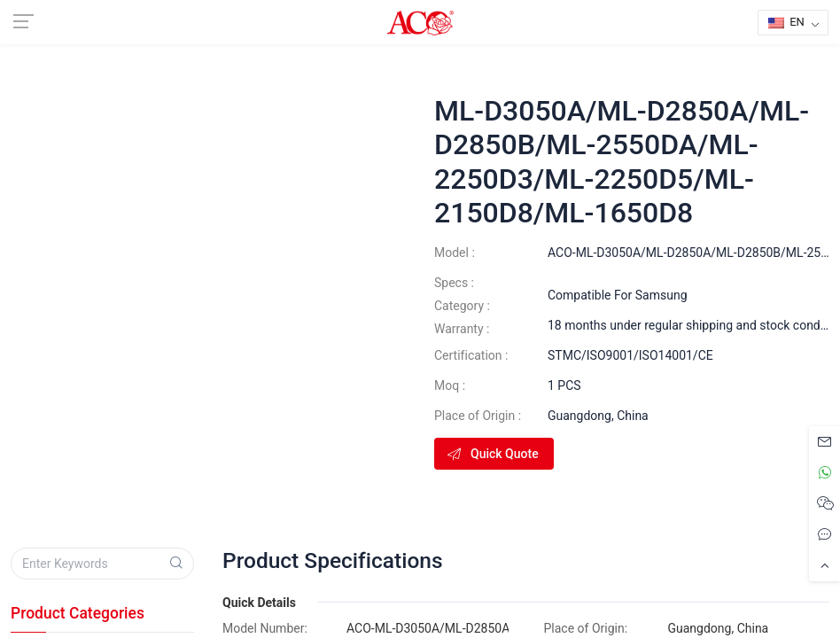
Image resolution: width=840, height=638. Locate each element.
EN (786, 22)
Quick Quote (492, 454)
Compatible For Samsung (618, 295)
